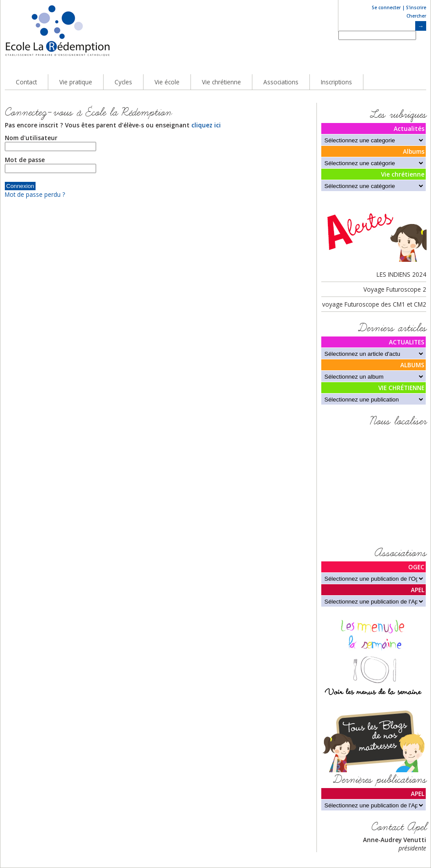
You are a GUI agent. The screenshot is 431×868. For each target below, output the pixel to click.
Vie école (167, 82)
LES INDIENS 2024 (401, 274)
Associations (281, 82)
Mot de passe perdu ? (35, 194)
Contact (26, 82)
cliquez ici (206, 125)
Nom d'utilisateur (31, 138)
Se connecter (386, 7)
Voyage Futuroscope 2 (395, 289)
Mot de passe (25, 160)
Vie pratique (76, 82)
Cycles (123, 82)
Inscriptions (336, 82)
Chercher (416, 16)
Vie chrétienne (221, 82)
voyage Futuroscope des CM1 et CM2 (374, 304)
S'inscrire (416, 7)
